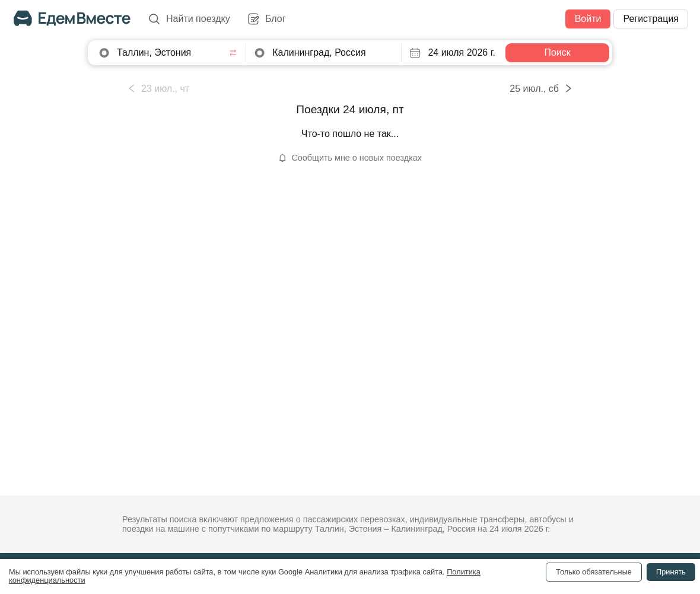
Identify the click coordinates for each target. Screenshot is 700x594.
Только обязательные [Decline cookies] (594, 572)
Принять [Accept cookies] (671, 572)
